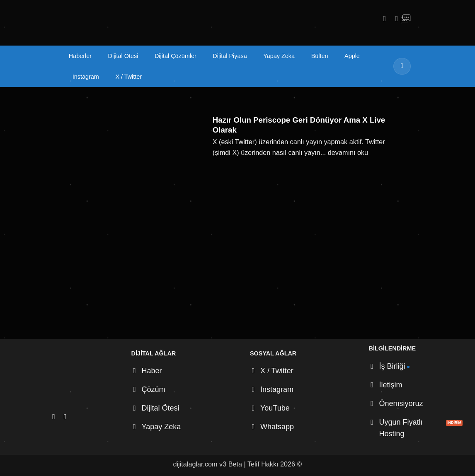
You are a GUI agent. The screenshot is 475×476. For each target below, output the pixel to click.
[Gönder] (402, 66)
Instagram (86, 77)
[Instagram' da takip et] (382, 18)
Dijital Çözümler (176, 56)
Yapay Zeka (279, 56)
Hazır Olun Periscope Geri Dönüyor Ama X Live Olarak (299, 125)
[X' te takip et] (394, 18)
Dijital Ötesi (123, 56)
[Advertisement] (237, 277)
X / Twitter (128, 77)
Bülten (320, 56)
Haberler (80, 56)
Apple (352, 56)
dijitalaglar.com (195, 464)
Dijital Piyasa (230, 56)
